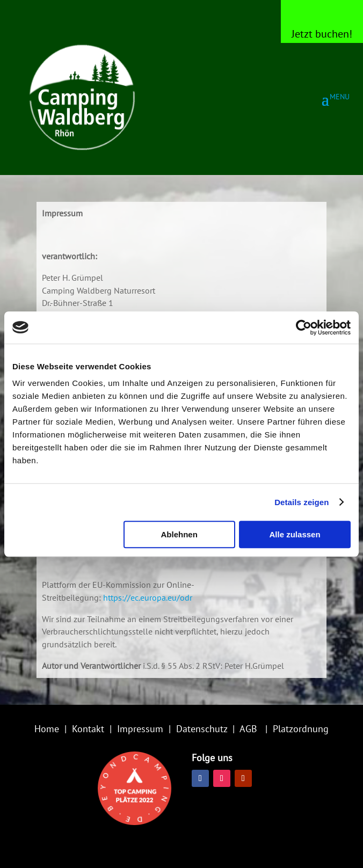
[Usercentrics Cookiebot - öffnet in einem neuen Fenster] (304, 327)
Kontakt (88, 729)
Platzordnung (301, 729)
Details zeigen (302, 502)
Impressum (140, 729)
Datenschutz (202, 729)
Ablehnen (179, 534)
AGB (248, 729)
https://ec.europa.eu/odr (148, 597)
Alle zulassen (295, 534)
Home (47, 729)
